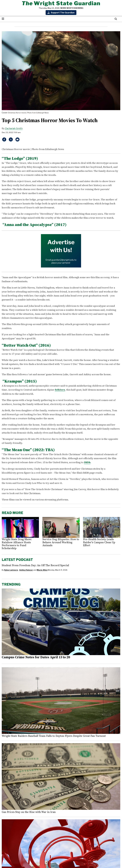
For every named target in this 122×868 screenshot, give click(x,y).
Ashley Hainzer (26, 570)
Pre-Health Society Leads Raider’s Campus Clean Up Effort (99, 542)
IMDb (87, 462)
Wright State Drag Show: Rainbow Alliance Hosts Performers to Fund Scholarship (17, 544)
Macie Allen (42, 570)
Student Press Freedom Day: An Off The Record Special (35, 565)
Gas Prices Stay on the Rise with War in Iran (29, 812)
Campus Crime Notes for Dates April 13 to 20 (36, 657)
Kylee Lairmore (11, 570)
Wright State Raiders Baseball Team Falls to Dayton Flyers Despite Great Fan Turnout (54, 736)
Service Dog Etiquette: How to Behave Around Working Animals (61, 542)
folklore (60, 390)
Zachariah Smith (14, 128)
